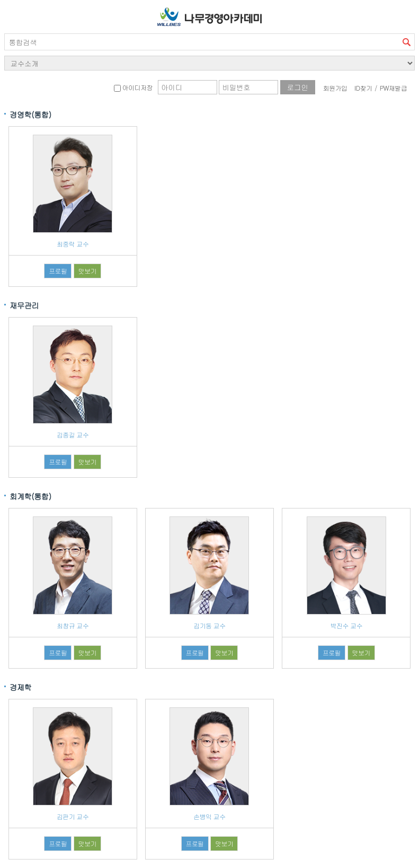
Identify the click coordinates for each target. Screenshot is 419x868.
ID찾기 (363, 88)
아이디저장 (133, 87)
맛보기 (87, 271)
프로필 (58, 271)
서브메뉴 (15, 14)
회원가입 (335, 88)
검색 (406, 42)
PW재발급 (393, 88)
